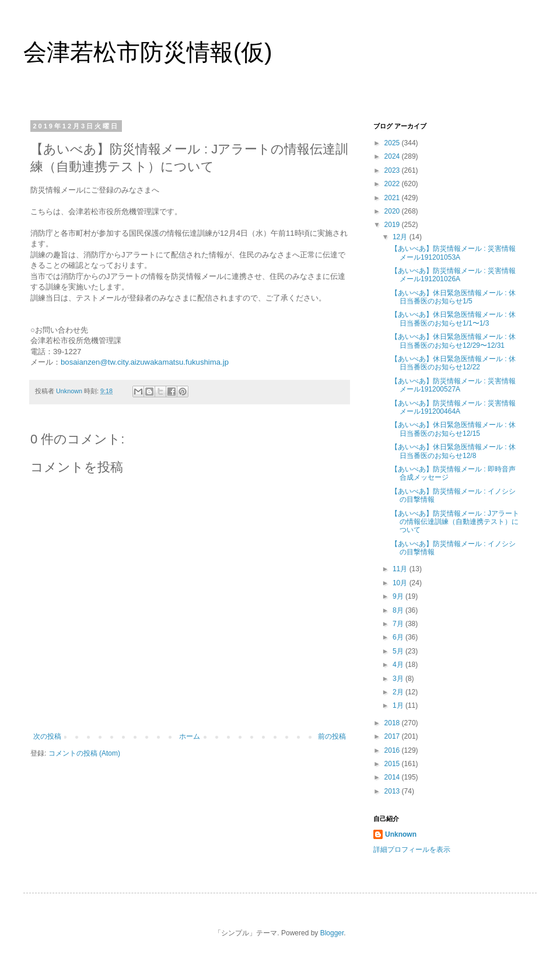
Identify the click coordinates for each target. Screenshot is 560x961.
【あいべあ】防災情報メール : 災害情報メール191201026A (453, 275)
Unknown (401, 834)
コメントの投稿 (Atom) (84, 753)
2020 (393, 211)
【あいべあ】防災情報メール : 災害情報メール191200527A (453, 385)
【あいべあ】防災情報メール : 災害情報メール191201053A (453, 253)
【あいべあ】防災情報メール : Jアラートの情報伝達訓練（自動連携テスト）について (455, 522)
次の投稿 (47, 736)
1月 (399, 705)
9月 (399, 596)
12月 (401, 237)
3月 (399, 679)
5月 (399, 651)
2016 (393, 750)
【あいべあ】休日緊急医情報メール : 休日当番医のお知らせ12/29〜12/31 (453, 341)
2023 (393, 170)
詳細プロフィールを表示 (412, 850)
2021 (393, 198)
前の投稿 (332, 736)
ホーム (190, 736)
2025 (393, 143)
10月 (401, 583)
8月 (399, 610)
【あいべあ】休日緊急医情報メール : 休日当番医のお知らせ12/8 (453, 451)
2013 (393, 791)
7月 (399, 624)
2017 (393, 736)
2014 (393, 777)
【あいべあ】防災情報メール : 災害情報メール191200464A (453, 407)
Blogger (332, 933)
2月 (399, 692)
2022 (393, 184)
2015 (393, 764)
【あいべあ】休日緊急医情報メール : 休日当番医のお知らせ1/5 (453, 297)
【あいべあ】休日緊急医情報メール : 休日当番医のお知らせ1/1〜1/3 (453, 319)
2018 (393, 723)
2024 (393, 156)
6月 (399, 637)
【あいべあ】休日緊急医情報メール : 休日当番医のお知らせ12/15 (453, 429)
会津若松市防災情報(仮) (148, 52)
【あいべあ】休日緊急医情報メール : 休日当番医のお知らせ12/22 (453, 363)
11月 (401, 569)
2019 (393, 225)
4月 (399, 665)
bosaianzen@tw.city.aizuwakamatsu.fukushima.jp (145, 362)
